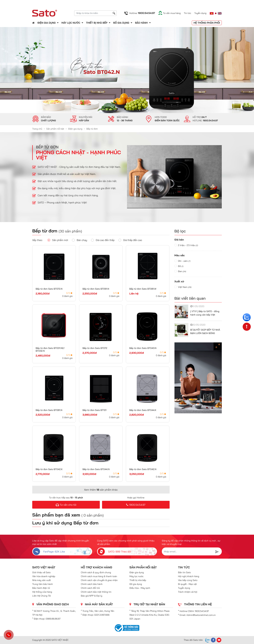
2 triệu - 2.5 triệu (186, 245)
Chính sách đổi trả (90, 588)
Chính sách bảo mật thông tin (96, 592)
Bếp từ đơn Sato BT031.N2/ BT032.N (50, 349)
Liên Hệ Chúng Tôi (42, 596)
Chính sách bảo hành (92, 584)
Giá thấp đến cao (130, 240)
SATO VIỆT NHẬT (44, 567)
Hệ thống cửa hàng (42, 592)
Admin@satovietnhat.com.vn (201, 615)
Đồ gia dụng (121, 23)
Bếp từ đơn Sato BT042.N (143, 469)
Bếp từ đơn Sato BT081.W (143, 289)
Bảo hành (142, 23)
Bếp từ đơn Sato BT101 (94, 410)
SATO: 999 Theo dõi (114, 551)
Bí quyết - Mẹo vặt (187, 584)
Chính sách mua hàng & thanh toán (99, 576)
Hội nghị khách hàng (189, 576)
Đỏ (179, 266)
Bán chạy (80, 240)
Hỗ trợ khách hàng (96, 567)
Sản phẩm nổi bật (55, 129)
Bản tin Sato (184, 572)
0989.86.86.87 (53, 619)
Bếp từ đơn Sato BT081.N (49, 410)
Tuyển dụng (200, 13)
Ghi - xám (182, 261)
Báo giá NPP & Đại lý (92, 596)
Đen (180, 271)
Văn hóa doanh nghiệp (44, 576)
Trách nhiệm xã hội (188, 592)
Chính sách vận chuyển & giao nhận (99, 580)
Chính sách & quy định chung (96, 572)
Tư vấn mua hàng (172, 13)
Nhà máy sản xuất (42, 580)
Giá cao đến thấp (103, 240)
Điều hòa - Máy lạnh (140, 588)
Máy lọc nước (71, 23)
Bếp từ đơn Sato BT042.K (49, 469)
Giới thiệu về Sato (41, 572)
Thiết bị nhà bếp (97, 23)
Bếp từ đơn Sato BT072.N (49, 289)
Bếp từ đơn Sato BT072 (95, 348)
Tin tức (188, 13)
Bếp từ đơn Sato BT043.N (143, 348)
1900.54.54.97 (136, 505)
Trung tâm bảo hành (43, 584)
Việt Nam (183, 287)
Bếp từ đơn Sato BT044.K (143, 410)
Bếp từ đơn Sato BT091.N (96, 289)
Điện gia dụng (46, 23)
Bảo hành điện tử (41, 588)
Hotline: (142, 13)
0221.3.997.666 (102, 615)
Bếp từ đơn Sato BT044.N (96, 469)
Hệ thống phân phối (207, 23)
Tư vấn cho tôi (66, 505)
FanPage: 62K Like (49, 551)
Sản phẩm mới (58, 240)
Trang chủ (37, 129)
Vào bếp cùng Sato (188, 580)
